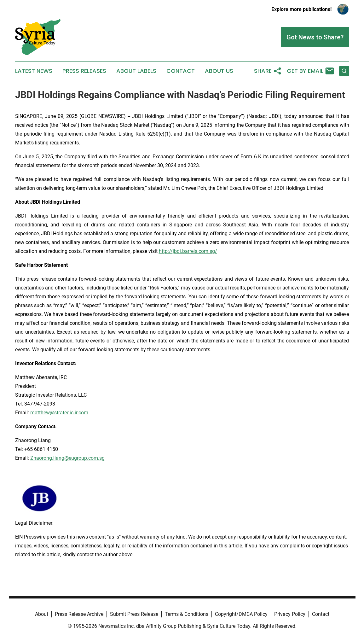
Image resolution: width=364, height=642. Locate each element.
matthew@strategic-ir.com (59, 413)
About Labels (136, 71)
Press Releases (84, 71)
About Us (219, 71)
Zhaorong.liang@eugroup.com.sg (67, 458)
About (42, 614)
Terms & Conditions (187, 614)
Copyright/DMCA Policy (241, 614)
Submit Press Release (134, 614)
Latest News (34, 71)
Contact (181, 71)
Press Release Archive (79, 614)
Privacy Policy (290, 614)
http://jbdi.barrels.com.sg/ (188, 251)
